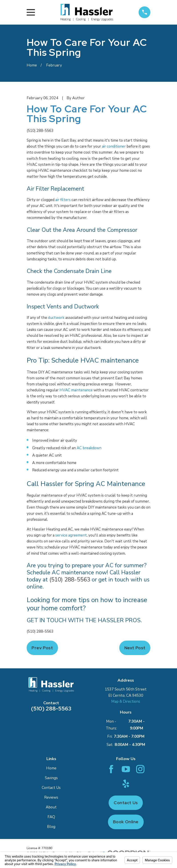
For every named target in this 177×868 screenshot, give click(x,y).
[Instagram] (140, 769)
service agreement (71, 535)
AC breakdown (89, 448)
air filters (63, 200)
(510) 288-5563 (40, 131)
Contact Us (51, 788)
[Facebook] (111, 769)
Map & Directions (126, 701)
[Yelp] (126, 784)
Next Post (135, 648)
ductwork (56, 318)
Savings (51, 778)
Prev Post (42, 648)
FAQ (51, 817)
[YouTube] (126, 769)
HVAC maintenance (76, 390)
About (51, 807)
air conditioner (114, 146)
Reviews (51, 797)
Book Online (126, 822)
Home (51, 768)
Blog (51, 827)
